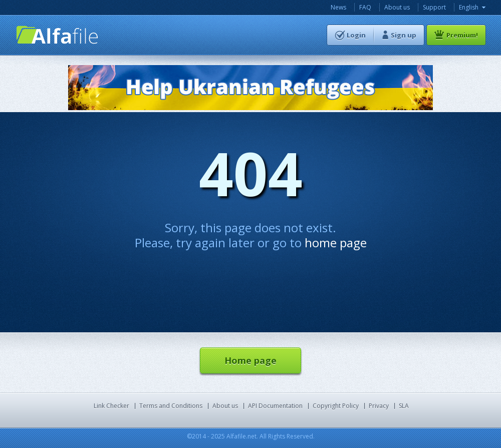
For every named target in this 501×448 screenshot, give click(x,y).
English (469, 7)
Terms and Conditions (171, 406)
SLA (404, 406)
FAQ (365, 7)
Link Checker (111, 406)
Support (434, 7)
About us (397, 7)
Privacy (379, 406)
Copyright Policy (336, 406)
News (338, 7)
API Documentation (275, 406)
